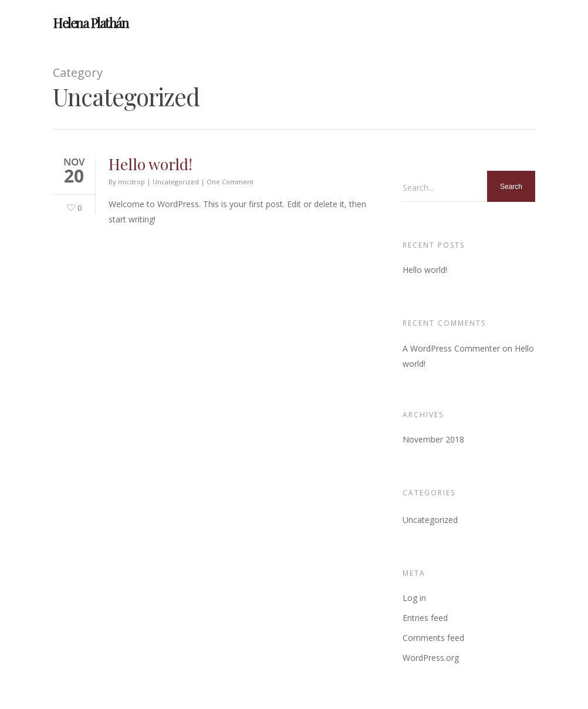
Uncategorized (176, 182)
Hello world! (151, 164)
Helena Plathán (90, 23)
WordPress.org (431, 658)
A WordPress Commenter (451, 348)
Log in (414, 598)
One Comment (230, 182)
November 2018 (433, 439)
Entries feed (425, 618)
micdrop (131, 182)
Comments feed (433, 638)
